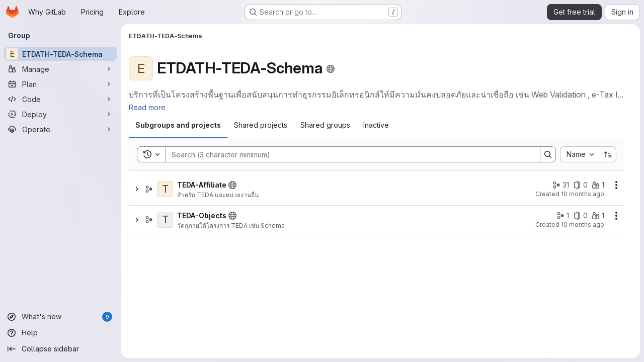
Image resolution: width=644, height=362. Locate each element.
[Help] (60, 333)
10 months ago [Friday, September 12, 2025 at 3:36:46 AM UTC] (583, 194)
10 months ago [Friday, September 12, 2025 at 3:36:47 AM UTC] (583, 224)
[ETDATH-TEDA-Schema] (60, 54)
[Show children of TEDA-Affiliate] (137, 189)
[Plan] (60, 84)
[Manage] (60, 69)
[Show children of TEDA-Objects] (137, 220)
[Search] (348, 154)
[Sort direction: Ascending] (608, 154)
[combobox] (580, 154)
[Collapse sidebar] (60, 349)
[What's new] (60, 317)
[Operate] (60, 129)
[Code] (60, 99)
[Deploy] (60, 114)
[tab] (178, 125)
